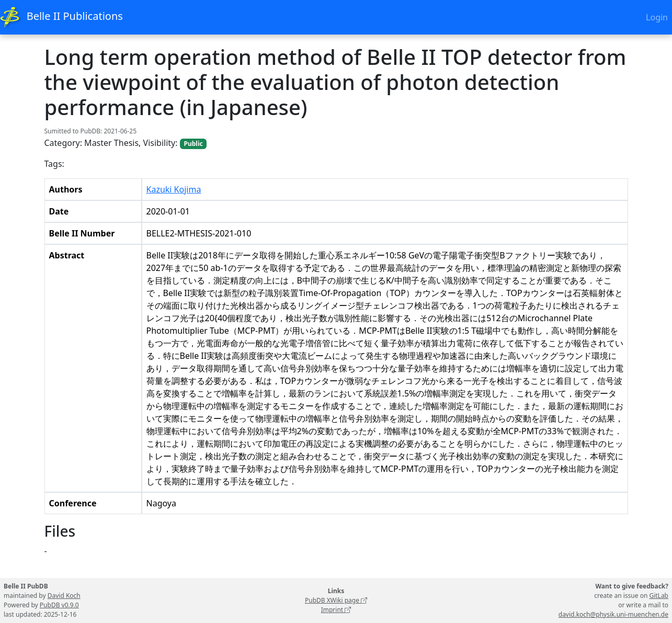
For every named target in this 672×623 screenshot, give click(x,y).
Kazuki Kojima (174, 189)
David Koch (64, 596)
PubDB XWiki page (336, 600)
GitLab (659, 596)
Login (657, 17)
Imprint (336, 610)
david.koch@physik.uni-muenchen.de (613, 614)
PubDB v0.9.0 (59, 605)
